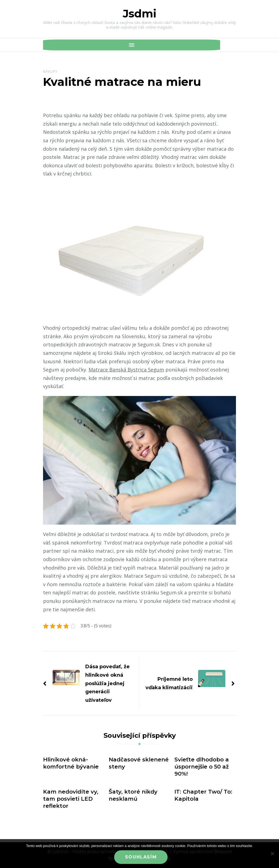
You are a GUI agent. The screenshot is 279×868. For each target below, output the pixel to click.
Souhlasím (141, 857)
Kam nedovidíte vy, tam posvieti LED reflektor (71, 799)
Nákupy (50, 72)
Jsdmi (140, 13)
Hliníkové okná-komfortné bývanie (71, 763)
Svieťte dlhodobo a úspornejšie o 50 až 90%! (202, 767)
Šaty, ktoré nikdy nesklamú (133, 795)
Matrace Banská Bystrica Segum (126, 370)
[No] (272, 854)
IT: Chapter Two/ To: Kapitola (203, 795)
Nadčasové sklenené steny (139, 763)
